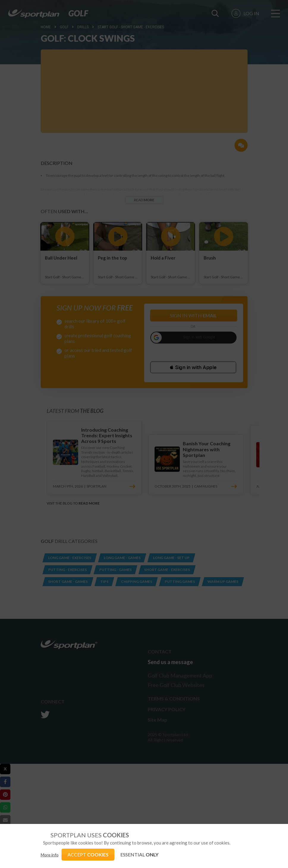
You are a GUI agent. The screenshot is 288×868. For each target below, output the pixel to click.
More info (50, 855)
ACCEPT (88, 854)
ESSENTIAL (139, 854)
